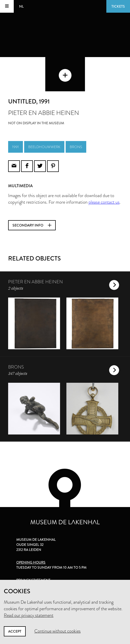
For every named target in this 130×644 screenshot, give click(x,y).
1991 (16, 147)
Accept (15, 631)
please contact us (104, 202)
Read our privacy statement (29, 615)
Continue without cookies (57, 631)
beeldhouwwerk (44, 147)
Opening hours (31, 562)
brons (76, 147)
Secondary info (32, 225)
